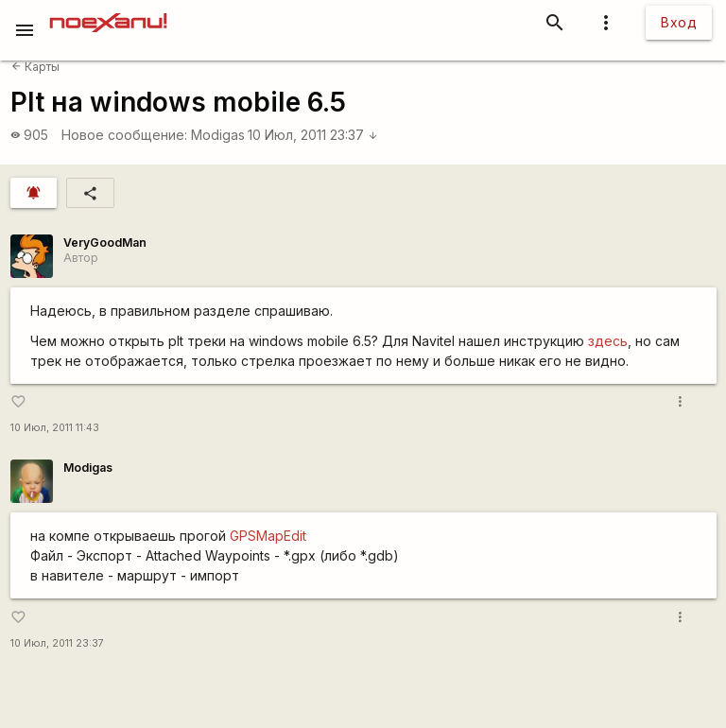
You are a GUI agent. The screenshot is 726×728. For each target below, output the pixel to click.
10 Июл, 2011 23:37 (313, 135)
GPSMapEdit (268, 536)
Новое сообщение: (124, 135)
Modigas (218, 135)
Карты (35, 67)
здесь (608, 341)
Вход (679, 22)
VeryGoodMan (105, 243)
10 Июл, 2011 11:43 (55, 428)
